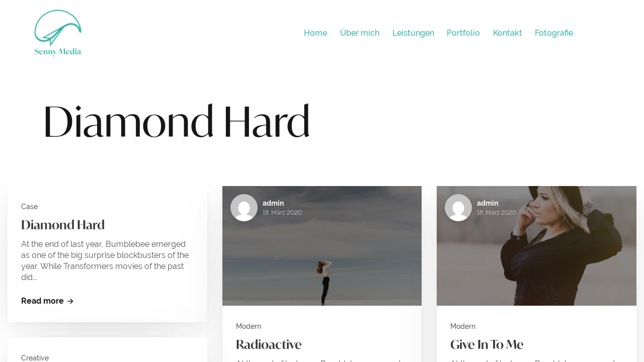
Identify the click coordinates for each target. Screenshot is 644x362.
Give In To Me (487, 344)
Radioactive (269, 344)
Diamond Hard (63, 225)
